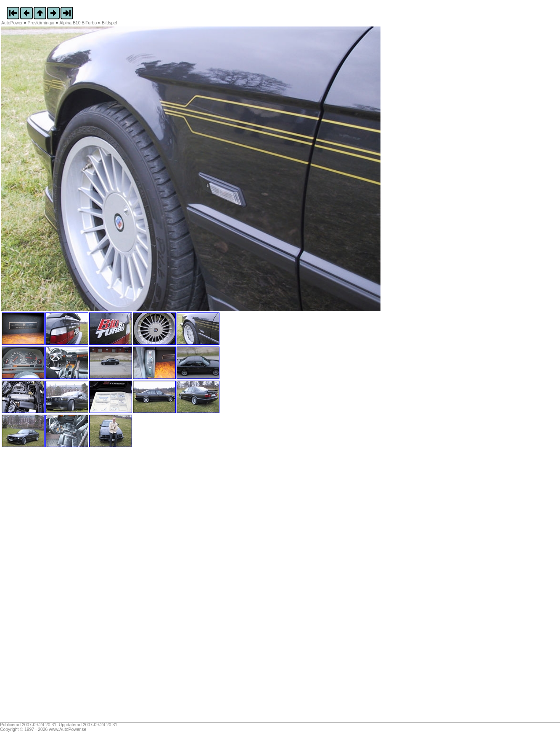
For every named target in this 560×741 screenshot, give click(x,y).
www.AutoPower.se (67, 729)
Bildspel (109, 23)
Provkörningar (41, 23)
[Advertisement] (54, 588)
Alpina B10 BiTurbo (78, 23)
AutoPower (12, 23)
